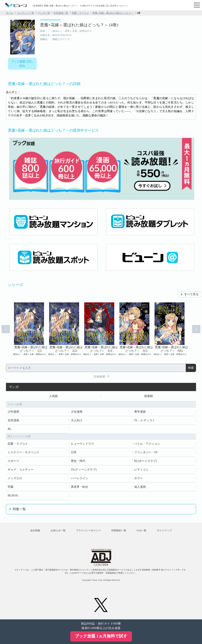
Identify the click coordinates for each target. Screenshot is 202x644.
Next (196, 329)
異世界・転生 (80, 487)
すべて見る (191, 294)
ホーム (10, 13)
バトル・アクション (147, 444)
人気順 (53, 396)
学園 (10, 487)
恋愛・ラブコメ (80, 13)
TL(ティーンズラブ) (84, 470)
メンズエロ (15, 478)
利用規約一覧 (119, 530)
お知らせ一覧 (58, 530)
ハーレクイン (80, 478)
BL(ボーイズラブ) (146, 461)
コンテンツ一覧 (25, 13)
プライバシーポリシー (88, 530)
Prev (6, 329)
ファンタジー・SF (146, 452)
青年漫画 (140, 412)
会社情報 (35, 530)
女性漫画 (13, 420)
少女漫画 (77, 412)
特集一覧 (19, 509)
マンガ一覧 (44, 13)
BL (9, 429)
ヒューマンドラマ (82, 444)
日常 (74, 452)
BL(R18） (14, 495)
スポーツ (13, 461)
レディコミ (141, 470)
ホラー (139, 478)
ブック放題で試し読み (22, 64)
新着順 (149, 396)
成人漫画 (140, 487)
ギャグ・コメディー (21, 470)
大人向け (77, 420)
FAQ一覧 (141, 530)
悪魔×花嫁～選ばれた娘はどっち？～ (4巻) (79, 25)
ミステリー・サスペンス (23, 452)
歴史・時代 (78, 461)
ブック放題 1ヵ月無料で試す (101, 636)
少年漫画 (13, 412)
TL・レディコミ (145, 420)
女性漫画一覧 (61, 13)
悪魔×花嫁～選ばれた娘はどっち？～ (113, 13)
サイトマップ (164, 530)
